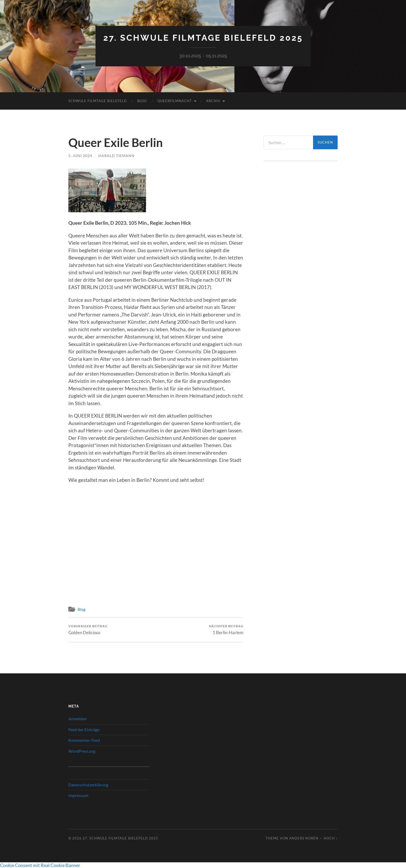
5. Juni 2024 (80, 156)
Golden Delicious (88, 630)
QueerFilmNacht (175, 101)
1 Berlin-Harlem (226, 630)
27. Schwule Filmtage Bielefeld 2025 (203, 38)
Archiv (213, 101)
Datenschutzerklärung (88, 785)
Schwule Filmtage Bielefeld (98, 101)
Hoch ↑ (331, 838)
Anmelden (78, 719)
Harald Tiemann (117, 156)
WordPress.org (82, 751)
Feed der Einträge (84, 729)
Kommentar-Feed (84, 740)
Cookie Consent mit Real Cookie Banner (40, 865)
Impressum (78, 795)
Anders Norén (304, 838)
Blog (142, 101)
